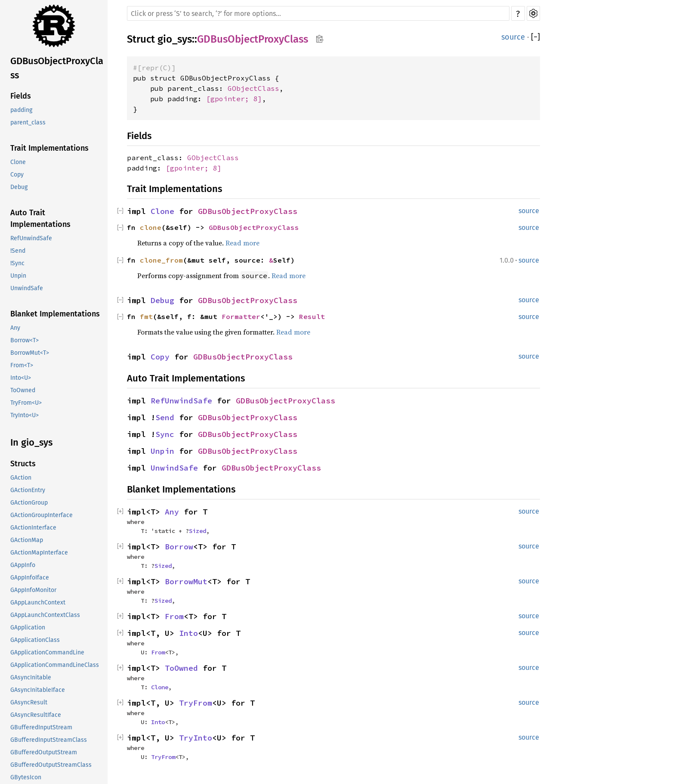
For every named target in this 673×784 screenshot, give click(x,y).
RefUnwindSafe (31, 238)
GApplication (28, 628)
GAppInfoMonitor (33, 590)
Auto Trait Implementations (40, 218)
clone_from (161, 260)
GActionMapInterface (39, 553)
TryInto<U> (25, 415)
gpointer (228, 99)
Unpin (18, 276)
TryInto (196, 738)
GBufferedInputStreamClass (49, 740)
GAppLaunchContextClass (45, 615)
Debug (19, 187)
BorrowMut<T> (30, 353)
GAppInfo (23, 565)
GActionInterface (33, 528)
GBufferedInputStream (41, 727)
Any (15, 328)
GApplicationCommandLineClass (55, 665)
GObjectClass (253, 88)
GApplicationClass (35, 640)
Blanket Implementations (55, 314)
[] (536, 37)
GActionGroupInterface (42, 515)
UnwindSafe (27, 288)
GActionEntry (28, 490)
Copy (17, 175)
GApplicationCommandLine (47, 652)
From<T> (22, 365)
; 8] (253, 99)
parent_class (28, 122)
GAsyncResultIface (36, 715)
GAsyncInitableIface (38, 690)
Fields (21, 96)
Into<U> (21, 378)
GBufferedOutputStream (44, 752)
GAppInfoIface (30, 578)
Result (312, 316)
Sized (198, 531)
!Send (18, 251)
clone (151, 227)
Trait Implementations (49, 148)
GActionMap (27, 540)
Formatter (241, 316)
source (513, 37)
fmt (146, 316)
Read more (242, 243)
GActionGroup (29, 503)
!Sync (17, 263)
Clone (18, 162)
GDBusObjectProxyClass (57, 68)
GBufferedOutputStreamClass (51, 765)
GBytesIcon (26, 777)
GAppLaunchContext (38, 603)
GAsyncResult (29, 702)
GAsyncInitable (31, 677)
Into (188, 633)
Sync (165, 434)
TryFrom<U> (26, 403)
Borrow (179, 547)
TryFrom (196, 703)
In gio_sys (31, 442)
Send (165, 417)
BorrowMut (186, 581)
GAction (21, 478)
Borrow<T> (25, 340)
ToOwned (23, 390)
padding (21, 110)
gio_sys (175, 39)
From (174, 616)
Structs (23, 464)
